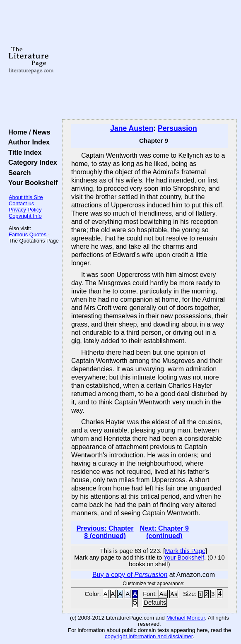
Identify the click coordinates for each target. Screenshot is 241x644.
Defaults (155, 603)
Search (18, 173)
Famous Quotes (28, 234)
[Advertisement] (149, 60)
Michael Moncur (186, 618)
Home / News (28, 132)
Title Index (23, 152)
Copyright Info (25, 216)
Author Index (27, 142)
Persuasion (177, 128)
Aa (163, 594)
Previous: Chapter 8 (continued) (105, 532)
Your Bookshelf (31, 183)
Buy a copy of (130, 575)
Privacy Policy (25, 210)
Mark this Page (185, 551)
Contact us (21, 203)
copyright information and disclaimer (149, 636)
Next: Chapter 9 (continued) (164, 532)
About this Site (26, 197)
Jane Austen (132, 128)
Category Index (31, 162)
